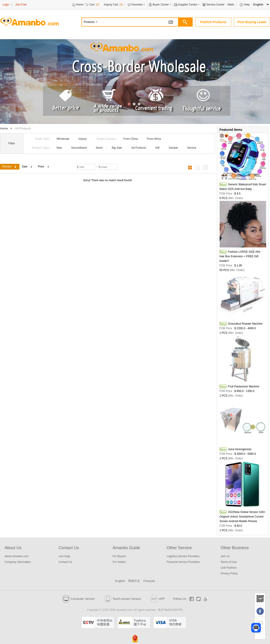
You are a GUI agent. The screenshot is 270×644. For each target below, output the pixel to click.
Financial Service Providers (183, 562)
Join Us (225, 556)
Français (149, 581)
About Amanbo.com (17, 556)
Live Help (64, 556)
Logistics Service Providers (183, 556)
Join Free (21, 5)
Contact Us (65, 562)
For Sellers (119, 562)
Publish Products (213, 22)
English (120, 581)
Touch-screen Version (123, 599)
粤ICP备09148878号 (170, 610)
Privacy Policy (229, 573)
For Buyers (119, 556)
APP (157, 599)
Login (6, 5)
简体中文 (134, 581)
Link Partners (229, 568)
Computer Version (78, 599)
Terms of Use (229, 562)
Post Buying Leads (252, 22)
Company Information (18, 562)
